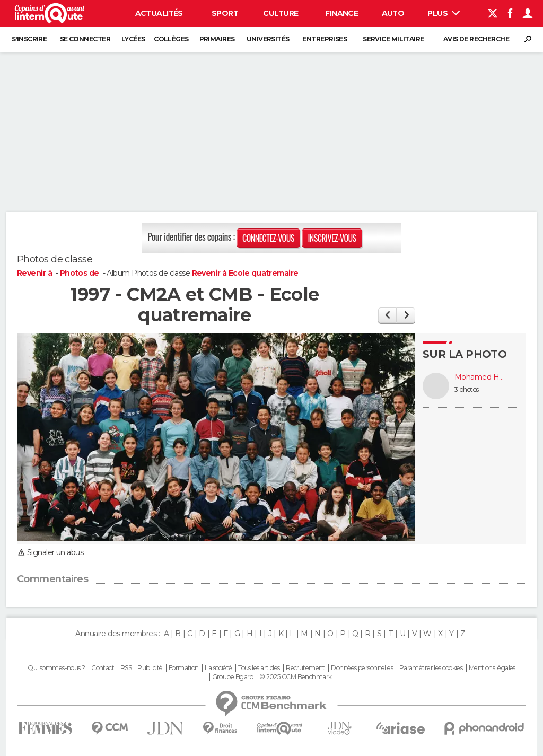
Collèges (171, 39)
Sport (225, 13)
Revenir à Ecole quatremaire (245, 273)
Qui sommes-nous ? (56, 668)
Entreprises (325, 39)
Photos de (80, 273)
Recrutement (305, 668)
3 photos (467, 389)
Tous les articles (259, 668)
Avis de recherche (476, 39)
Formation (184, 668)
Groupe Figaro (233, 677)
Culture (281, 13)
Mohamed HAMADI (481, 377)
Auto (393, 13)
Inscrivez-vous (332, 238)
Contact (103, 668)
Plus (444, 13)
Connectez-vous (268, 238)
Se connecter (85, 39)
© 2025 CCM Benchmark (296, 677)
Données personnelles (362, 668)
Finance (341, 13)
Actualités (159, 13)
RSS (126, 668)
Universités (268, 39)
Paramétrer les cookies (431, 668)
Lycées (133, 39)
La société (218, 668)
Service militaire (393, 39)
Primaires (217, 39)
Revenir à (35, 273)
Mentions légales (492, 668)
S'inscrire (29, 39)
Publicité (150, 668)
